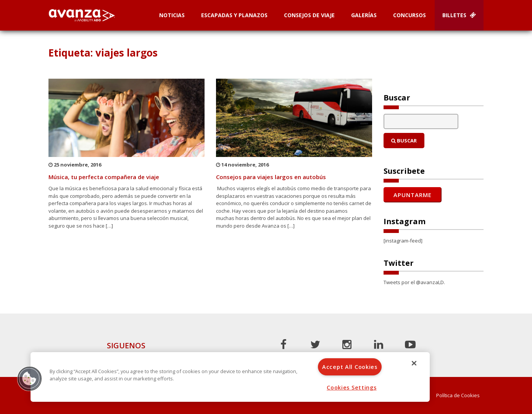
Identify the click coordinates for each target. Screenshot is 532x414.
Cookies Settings (352, 387)
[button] (29, 378)
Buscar (404, 141)
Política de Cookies (458, 395)
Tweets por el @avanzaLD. (414, 282)
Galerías (364, 15)
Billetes (459, 15)
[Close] (414, 363)
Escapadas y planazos (234, 15)
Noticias (172, 15)
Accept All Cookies (350, 367)
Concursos (409, 15)
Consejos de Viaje (309, 15)
